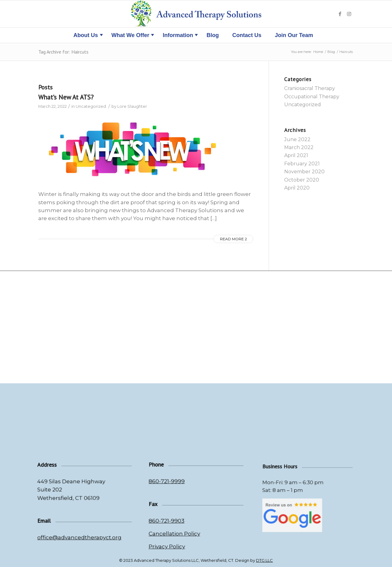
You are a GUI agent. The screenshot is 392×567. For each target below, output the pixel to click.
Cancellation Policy (178, 530)
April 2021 (296, 155)
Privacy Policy (171, 541)
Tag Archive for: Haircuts (63, 52)
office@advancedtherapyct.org (80, 536)
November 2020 (304, 172)
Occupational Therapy (312, 97)
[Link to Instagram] (349, 14)
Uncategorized (91, 106)
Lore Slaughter (132, 106)
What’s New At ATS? (66, 97)
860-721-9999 (171, 485)
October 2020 (302, 180)
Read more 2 (233, 239)
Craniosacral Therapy (310, 88)
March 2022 (299, 147)
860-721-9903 (171, 519)
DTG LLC (264, 560)
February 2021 (302, 164)
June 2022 (297, 139)
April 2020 (297, 188)
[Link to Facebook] (340, 14)
